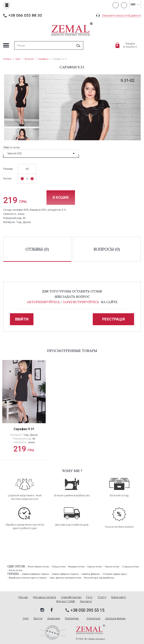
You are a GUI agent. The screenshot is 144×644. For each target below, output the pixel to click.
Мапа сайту (118, 597)
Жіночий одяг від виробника (99, 578)
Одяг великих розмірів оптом (65, 578)
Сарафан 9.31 (24, 429)
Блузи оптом (16, 570)
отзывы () (37, 249)
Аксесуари (54, 618)
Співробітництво (71, 597)
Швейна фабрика (91, 574)
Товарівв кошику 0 (130, 45)
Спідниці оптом (130, 567)
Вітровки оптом (76, 567)
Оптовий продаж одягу (115, 574)
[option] (22, 101)
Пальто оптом (112, 567)
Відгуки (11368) (66, 601)
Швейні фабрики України (65, 574)
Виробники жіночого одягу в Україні (28, 578)
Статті (102, 597)
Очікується (93, 618)
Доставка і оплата (44, 597)
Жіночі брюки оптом (38, 567)
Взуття (38, 618)
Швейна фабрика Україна (35, 574)
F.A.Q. (89, 597)
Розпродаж (72, 618)
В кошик (61, 197)
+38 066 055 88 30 (25, 15)
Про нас (23, 597)
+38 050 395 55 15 (87, 610)
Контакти (86, 601)
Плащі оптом (59, 567)
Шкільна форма (115, 618)
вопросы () (107, 249)
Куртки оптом (95, 567)
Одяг (26, 618)
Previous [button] (21, 77)
